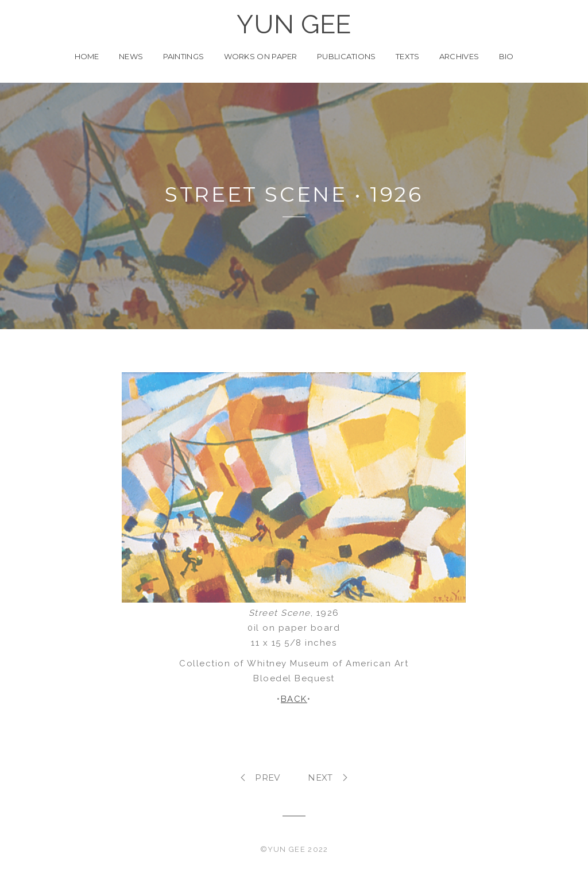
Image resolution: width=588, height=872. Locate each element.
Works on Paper (261, 56)
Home (87, 56)
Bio (506, 56)
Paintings (184, 56)
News (131, 56)
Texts (408, 56)
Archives (459, 56)
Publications (347, 56)
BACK (294, 699)
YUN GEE (294, 25)
